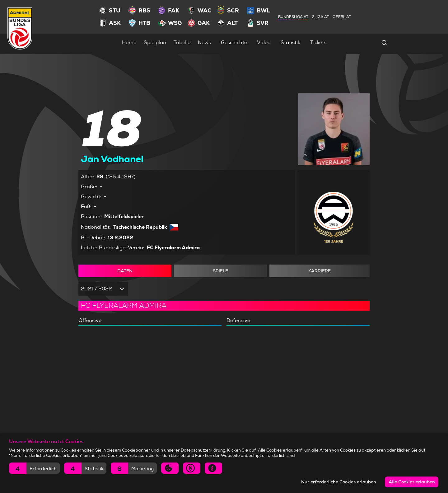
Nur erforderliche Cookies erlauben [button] (339, 482)
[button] (34, 468)
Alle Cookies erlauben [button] (412, 482)
